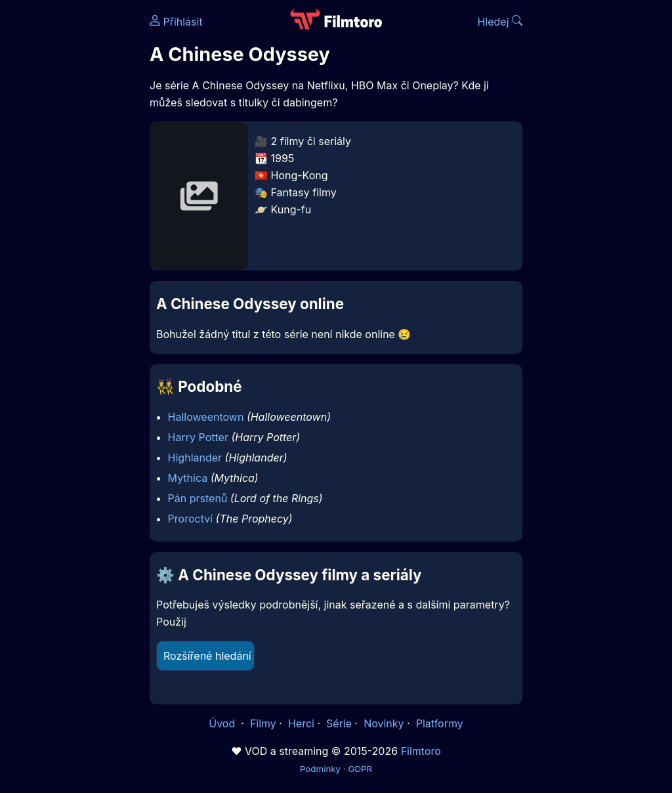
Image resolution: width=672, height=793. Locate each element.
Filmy (263, 723)
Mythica (188, 478)
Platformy (440, 723)
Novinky (384, 723)
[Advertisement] (71, 202)
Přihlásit (176, 22)
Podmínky (320, 769)
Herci (301, 723)
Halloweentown (206, 417)
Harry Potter (198, 437)
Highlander (195, 458)
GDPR (360, 769)
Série (339, 723)
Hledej (500, 22)
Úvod (223, 723)
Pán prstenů (198, 498)
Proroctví (190, 519)
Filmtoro (421, 751)
